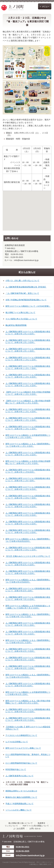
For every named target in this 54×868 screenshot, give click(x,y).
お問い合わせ (35, 829)
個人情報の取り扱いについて (21, 823)
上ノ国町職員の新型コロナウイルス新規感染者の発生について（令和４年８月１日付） (28, 590)
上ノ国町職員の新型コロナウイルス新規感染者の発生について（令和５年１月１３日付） (28, 341)
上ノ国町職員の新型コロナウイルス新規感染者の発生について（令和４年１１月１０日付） (28, 454)
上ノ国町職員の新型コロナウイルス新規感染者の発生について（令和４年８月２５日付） (28, 564)
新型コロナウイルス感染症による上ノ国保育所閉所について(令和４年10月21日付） (28, 540)
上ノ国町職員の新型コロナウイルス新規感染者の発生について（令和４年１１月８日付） (28, 471)
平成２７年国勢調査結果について (19, 804)
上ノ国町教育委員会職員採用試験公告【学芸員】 (26, 287)
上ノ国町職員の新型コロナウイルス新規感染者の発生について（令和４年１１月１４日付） (28, 410)
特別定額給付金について (16, 769)
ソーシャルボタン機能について (19, 810)
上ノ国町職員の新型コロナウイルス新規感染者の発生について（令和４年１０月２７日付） (28, 497)
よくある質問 (19, 829)
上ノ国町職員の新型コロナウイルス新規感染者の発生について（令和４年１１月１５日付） (28, 385)
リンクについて (11, 826)
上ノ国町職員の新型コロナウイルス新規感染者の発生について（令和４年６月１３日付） (28, 667)
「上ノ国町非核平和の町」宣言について (22, 293)
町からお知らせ (27, 272)
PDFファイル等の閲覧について (36, 826)
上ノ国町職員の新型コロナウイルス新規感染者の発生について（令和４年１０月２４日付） (28, 523)
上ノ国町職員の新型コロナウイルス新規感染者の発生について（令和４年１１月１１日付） (28, 428)
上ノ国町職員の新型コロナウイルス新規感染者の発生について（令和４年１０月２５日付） (28, 514)
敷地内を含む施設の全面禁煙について (21, 797)
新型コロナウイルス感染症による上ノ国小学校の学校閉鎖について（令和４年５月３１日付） (28, 702)
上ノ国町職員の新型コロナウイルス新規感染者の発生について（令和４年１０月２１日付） (28, 549)
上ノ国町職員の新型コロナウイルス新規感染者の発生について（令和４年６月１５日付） (28, 650)
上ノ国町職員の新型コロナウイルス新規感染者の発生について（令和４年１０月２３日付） (28, 531)
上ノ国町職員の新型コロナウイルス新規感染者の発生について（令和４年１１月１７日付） (28, 367)
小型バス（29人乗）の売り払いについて (22, 281)
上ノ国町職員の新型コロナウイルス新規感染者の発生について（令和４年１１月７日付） (28, 480)
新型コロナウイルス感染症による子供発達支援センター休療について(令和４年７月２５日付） (28, 607)
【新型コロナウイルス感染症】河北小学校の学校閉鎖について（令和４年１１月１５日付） (28, 393)
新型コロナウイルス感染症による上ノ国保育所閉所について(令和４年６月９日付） (28, 676)
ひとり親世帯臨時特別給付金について (21, 763)
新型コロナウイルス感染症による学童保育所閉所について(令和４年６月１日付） (28, 693)
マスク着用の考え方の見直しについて (21, 319)
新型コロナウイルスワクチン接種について (23, 748)
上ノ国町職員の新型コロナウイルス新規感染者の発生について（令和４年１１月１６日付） (28, 376)
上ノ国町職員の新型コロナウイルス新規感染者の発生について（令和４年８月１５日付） (28, 572)
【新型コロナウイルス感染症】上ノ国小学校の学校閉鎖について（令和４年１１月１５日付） (28, 402)
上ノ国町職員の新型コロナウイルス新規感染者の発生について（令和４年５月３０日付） (28, 711)
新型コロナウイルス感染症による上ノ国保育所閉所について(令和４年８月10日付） (28, 581)
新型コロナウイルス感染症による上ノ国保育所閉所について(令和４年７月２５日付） (28, 615)
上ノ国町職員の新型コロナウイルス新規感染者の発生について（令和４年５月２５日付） (28, 719)
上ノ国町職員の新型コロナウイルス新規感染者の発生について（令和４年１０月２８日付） (28, 488)
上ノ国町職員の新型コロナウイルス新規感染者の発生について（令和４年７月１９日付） (28, 633)
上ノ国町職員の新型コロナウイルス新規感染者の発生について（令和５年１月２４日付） (28, 333)
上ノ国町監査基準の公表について (19, 776)
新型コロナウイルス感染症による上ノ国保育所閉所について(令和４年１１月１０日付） (28, 445)
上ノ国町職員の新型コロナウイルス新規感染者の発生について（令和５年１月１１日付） (28, 350)
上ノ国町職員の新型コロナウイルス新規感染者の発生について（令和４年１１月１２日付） (28, 419)
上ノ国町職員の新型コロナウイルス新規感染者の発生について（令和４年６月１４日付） (28, 659)
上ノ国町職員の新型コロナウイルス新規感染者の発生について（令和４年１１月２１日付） (28, 359)
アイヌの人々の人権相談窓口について (21, 735)
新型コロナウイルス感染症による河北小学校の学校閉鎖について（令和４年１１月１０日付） (28, 462)
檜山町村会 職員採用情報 (16, 325)
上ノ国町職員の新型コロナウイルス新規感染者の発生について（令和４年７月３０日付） (28, 598)
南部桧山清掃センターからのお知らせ (21, 791)
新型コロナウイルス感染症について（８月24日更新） (28, 306)
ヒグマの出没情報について (17, 742)
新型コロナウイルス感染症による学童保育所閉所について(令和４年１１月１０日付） (28, 436)
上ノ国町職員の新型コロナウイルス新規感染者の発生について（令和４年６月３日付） (28, 685)
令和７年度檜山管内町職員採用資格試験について (26, 300)
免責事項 (41, 823)
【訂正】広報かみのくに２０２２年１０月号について (28, 556)
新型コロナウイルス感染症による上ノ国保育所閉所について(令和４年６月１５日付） (28, 641)
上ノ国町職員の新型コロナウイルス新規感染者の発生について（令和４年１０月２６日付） (28, 505)
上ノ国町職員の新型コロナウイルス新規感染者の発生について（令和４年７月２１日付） (28, 624)
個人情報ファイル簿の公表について (20, 312)
